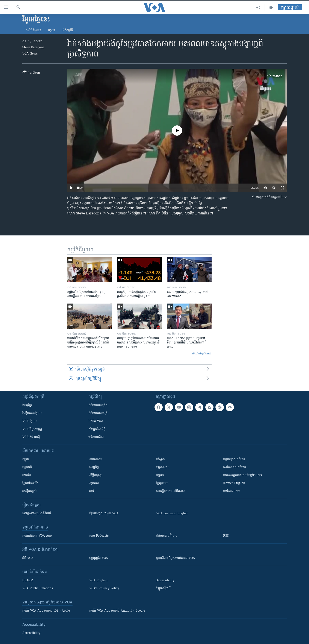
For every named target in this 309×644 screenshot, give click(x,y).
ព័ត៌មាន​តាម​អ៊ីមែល (167, 536)
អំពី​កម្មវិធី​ (68, 31)
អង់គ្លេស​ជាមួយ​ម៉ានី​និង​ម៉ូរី (37, 514)
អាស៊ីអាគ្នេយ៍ (30, 491)
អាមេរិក (27, 475)
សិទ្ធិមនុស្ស (95, 475)
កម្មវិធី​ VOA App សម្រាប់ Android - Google (117, 611)
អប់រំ (92, 491)
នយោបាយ (95, 459)
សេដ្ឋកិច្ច (94, 467)
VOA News (30, 54)
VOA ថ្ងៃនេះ (30, 421)
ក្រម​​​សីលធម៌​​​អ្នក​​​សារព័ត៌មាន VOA (176, 558)
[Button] (31, 73)
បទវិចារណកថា (232, 491)
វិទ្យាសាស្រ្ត (162, 467)
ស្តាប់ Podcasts (99, 536)
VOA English (98, 581)
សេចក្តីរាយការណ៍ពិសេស (170, 491)
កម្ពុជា (26, 459)
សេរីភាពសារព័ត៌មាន (235, 467)
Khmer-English (234, 483)
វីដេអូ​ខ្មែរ (27, 405)
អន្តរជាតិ (27, 467)
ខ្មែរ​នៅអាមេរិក (30, 483)
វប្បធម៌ (160, 475)
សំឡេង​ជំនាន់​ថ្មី (97, 429)
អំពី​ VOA (28, 558)
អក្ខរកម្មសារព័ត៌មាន (234, 459)
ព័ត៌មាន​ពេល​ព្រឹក (98, 405)
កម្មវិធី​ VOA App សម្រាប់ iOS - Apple (46, 611)
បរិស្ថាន (161, 459)
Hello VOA (96, 421)
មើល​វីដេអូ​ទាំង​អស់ (202, 354)
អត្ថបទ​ (52, 31)
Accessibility (165, 581)
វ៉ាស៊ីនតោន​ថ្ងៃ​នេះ (32, 413)
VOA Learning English (172, 514)
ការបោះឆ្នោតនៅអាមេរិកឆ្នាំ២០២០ (242, 475)
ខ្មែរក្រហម (162, 483)
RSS (226, 536)
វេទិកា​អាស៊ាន (96, 437)
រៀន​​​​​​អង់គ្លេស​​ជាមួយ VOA (104, 514)
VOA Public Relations (38, 589)
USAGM (28, 581)
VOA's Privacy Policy (104, 589)
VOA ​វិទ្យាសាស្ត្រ (32, 429)
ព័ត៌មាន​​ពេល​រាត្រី (98, 413)
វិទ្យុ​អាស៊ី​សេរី (163, 589)
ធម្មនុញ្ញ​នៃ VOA (99, 558)
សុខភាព (94, 483)
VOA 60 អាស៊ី (31, 437)
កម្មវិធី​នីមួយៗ (33, 31)
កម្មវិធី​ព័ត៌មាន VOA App (37, 536)
